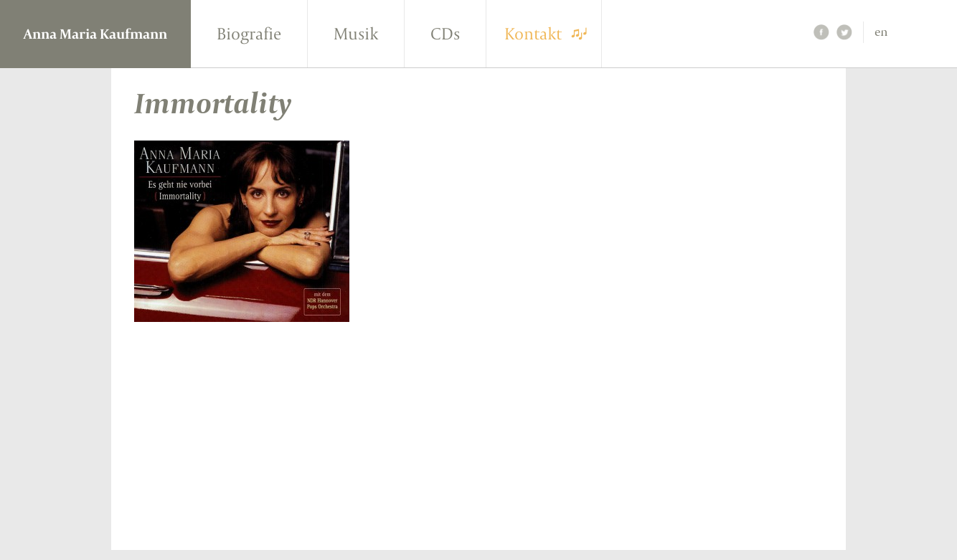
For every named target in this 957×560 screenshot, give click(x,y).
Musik (356, 33)
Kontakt (533, 33)
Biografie (249, 33)
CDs (445, 33)
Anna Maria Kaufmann (95, 34)
